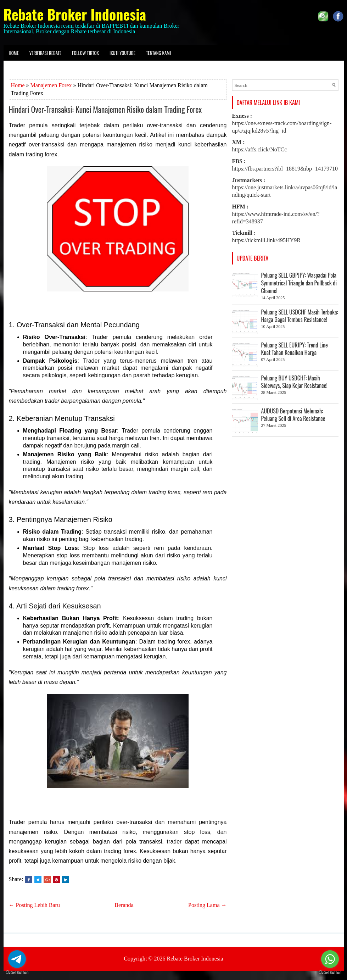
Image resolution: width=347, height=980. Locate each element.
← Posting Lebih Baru (34, 905)
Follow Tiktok (85, 53)
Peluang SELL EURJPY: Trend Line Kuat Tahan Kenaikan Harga (295, 349)
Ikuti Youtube (122, 53)
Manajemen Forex (51, 85)
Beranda (124, 905)
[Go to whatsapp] (330, 959)
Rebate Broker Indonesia (75, 14)
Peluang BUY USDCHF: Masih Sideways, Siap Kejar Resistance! (294, 382)
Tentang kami (158, 53)
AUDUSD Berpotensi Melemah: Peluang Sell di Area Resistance (293, 415)
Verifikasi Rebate (46, 53)
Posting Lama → (207, 905)
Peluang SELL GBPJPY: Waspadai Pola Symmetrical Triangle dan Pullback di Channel (299, 283)
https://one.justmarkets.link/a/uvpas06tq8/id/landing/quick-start (285, 188)
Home (14, 53)
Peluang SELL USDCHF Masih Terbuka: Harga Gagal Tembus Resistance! (300, 316)
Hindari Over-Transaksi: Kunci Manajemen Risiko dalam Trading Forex (105, 109)
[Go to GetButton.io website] (17, 973)
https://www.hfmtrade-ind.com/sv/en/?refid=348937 (276, 214)
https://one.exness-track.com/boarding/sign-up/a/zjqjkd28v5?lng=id (282, 123)
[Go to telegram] (17, 959)
